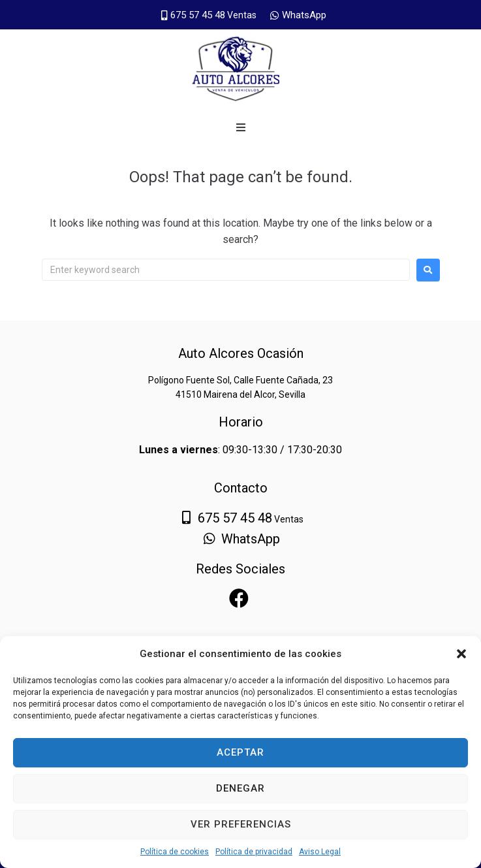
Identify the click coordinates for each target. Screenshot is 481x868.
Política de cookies (175, 852)
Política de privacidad (254, 852)
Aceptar (240, 752)
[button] (461, 654)
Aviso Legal (320, 852)
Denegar (240, 788)
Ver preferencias (241, 824)
